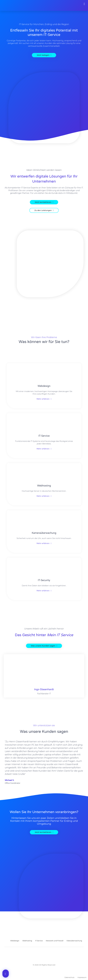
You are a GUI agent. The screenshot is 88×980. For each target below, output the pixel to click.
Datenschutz (69, 977)
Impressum (82, 977)
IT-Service (44, 436)
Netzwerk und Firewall (55, 941)
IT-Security (44, 580)
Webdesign (15, 941)
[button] (84, 4)
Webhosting (44, 486)
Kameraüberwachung (44, 533)
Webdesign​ (44, 386)
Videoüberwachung (74, 941)
